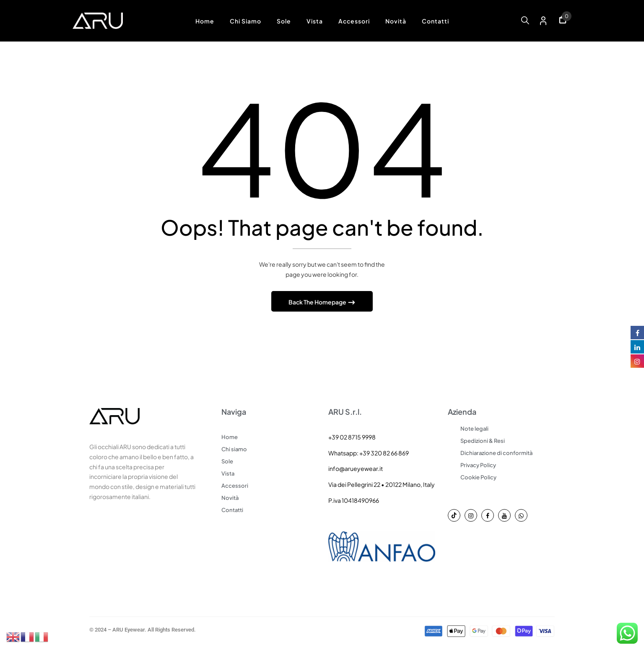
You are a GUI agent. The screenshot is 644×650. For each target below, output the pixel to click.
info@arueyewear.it (356, 470)
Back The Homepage (318, 303)
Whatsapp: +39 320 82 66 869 (369, 454)
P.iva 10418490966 (354, 502)
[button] (563, 21)
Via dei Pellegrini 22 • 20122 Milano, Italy (382, 486)
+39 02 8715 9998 (352, 438)
